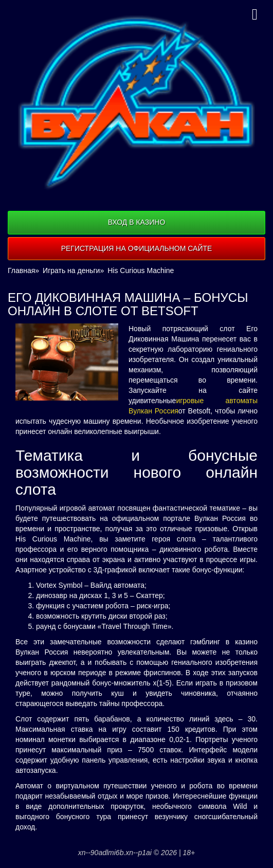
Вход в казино (137, 222)
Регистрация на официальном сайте (137, 248)
